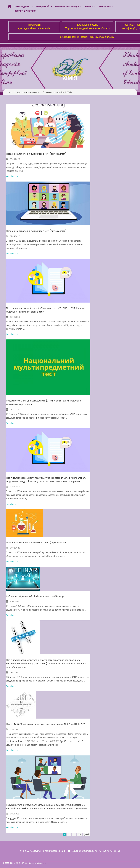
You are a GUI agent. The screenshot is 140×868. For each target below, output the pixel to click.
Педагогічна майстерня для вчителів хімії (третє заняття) (36, 154)
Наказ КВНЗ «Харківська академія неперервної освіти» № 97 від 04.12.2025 (46, 724)
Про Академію (23, 6)
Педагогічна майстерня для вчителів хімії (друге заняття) (36, 231)
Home (10, 92)
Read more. (12, 176)
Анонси (89, 6)
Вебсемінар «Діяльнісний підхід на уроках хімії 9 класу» (35, 596)
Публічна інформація (67, 6)
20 (80, 834)
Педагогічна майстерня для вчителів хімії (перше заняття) (37, 543)
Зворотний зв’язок (25, 11)
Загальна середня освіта (53, 92)
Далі (87, 834)
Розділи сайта (44, 6)
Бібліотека (105, 6)
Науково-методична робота (28, 92)
